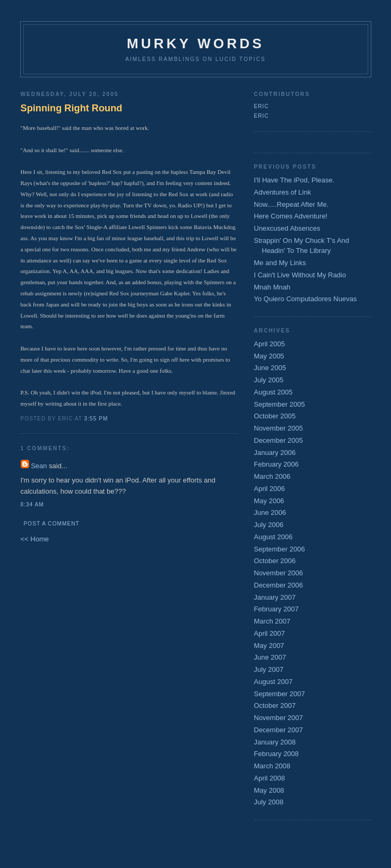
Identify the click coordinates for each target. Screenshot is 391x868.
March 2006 (272, 476)
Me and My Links (280, 263)
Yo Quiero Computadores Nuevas (306, 299)
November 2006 (279, 573)
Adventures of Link (283, 192)
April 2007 (270, 633)
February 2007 (277, 609)
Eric (262, 106)
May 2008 (269, 790)
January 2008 (275, 742)
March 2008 (272, 766)
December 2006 (279, 585)
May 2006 (269, 501)
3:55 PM (96, 419)
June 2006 (270, 512)
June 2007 (270, 657)
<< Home (35, 539)
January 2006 (275, 453)
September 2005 (280, 404)
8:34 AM (32, 505)
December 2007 (279, 730)
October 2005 (275, 416)
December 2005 (279, 440)
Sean (39, 466)
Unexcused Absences (287, 228)
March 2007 (272, 621)
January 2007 (275, 597)
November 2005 (279, 428)
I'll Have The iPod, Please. (294, 180)
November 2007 (279, 718)
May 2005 (269, 356)
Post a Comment (52, 524)
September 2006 (280, 549)
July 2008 (269, 802)
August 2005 (273, 392)
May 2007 (269, 646)
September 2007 (280, 694)
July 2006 (269, 525)
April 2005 (270, 344)
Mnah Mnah (272, 287)
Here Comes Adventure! (291, 216)
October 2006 (275, 561)
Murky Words (195, 43)
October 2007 (275, 705)
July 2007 (269, 669)
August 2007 (273, 682)
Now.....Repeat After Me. (292, 204)
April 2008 (270, 778)
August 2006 (273, 537)
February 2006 (277, 464)
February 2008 (277, 754)
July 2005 (269, 380)
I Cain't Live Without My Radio (300, 275)
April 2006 (270, 489)
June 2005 (270, 368)
